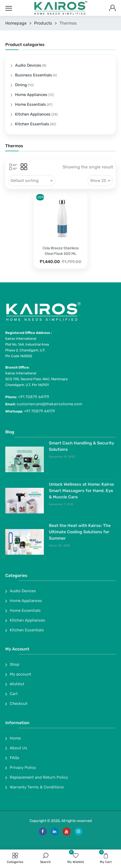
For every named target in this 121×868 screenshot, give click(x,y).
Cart (14, 694)
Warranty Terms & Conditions (37, 787)
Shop (15, 664)
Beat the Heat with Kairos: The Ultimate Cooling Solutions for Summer (80, 532)
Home (15, 738)
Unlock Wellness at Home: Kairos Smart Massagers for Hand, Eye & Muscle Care (82, 491)
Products (43, 23)
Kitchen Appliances (33, 114)
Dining (21, 85)
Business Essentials (34, 75)
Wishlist (17, 684)
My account (20, 674)
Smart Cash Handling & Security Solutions (82, 446)
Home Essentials (31, 104)
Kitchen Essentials (32, 124)
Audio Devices (28, 65)
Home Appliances (31, 95)
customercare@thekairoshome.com (49, 404)
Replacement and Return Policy (39, 777)
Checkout (19, 704)
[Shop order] (32, 181)
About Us (18, 748)
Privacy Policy (23, 768)
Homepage (16, 23)
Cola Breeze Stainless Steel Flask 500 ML (61, 251)
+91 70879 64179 (34, 397)
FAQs (15, 758)
